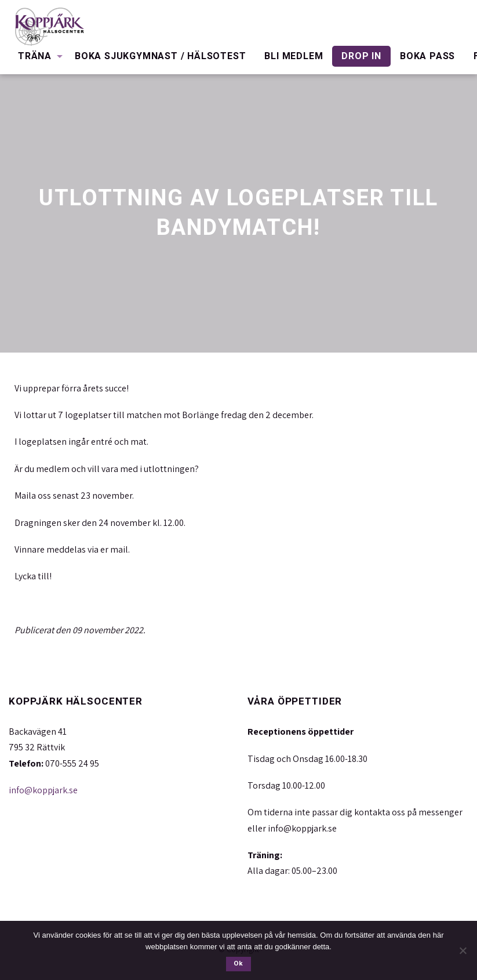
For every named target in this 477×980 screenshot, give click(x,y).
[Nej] (463, 950)
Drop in (361, 56)
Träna (35, 56)
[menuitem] (37, 56)
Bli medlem (294, 56)
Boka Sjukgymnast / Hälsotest (160, 56)
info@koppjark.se (43, 790)
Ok (238, 963)
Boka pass (427, 56)
